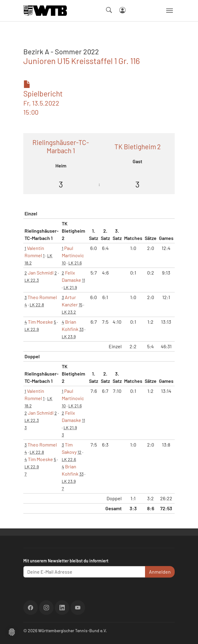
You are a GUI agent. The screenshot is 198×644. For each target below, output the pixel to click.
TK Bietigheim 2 (138, 147)
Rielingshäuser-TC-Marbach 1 (61, 146)
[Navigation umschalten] (170, 11)
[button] (12, 631)
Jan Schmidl (41, 273)
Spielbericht (43, 98)
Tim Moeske (40, 322)
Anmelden (160, 572)
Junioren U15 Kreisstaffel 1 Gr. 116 (82, 61)
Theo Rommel (42, 297)
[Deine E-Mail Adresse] (84, 572)
